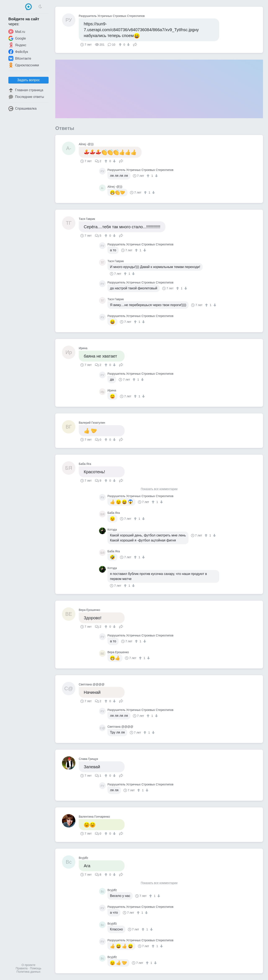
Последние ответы (26, 97)
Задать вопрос (28, 80)
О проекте (28, 965)
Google (17, 38)
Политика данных (28, 972)
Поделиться (135, 44)
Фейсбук (18, 52)
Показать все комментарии (159, 489)
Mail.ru (17, 32)
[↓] (128, 45)
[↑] (121, 45)
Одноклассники (24, 65)
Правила (22, 968)
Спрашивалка (23, 109)
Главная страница (26, 90)
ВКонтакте (20, 58)
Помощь (36, 968)
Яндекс (17, 45)
